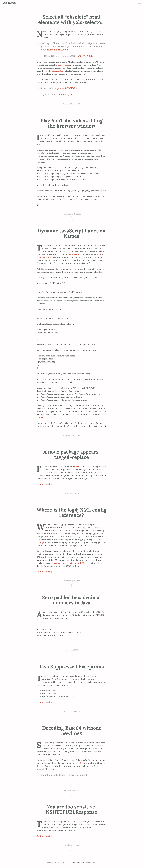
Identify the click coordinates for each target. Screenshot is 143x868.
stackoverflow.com (77, 254)
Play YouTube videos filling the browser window (71, 123)
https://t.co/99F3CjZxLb (65, 88)
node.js (77, 467)
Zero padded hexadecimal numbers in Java (71, 600)
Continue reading (46, 484)
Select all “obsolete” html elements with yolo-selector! (71, 19)
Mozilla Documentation (55, 71)
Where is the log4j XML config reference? (71, 512)
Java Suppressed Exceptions (72, 667)
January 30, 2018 (85, 56)
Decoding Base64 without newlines (71, 731)
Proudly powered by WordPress (58, 863)
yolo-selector (64, 65)
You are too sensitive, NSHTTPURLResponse (72, 809)
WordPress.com (90, 863)
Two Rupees (9, 3)
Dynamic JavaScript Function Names (71, 233)
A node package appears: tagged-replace (71, 454)
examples (41, 257)
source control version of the (69, 563)
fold (81, 763)
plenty (98, 254)
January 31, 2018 (66, 95)
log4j (85, 528)
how (50, 257)
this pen (40, 418)
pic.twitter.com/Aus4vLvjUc (54, 50)
